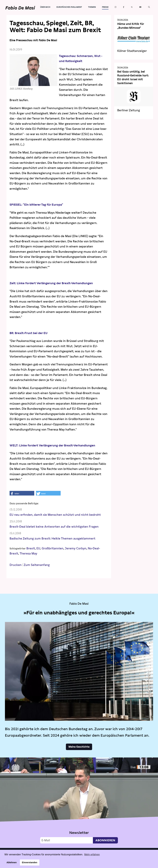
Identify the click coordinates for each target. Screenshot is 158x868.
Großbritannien (53, 548)
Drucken (16, 565)
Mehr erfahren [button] (92, 854)
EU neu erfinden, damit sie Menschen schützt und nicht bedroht (55, 515)
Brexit (31, 548)
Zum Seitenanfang (37, 565)
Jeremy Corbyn (76, 548)
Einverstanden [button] (30, 862)
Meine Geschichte (79, 747)
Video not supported (79, 802)
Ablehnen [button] (12, 862)
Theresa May (28, 553)
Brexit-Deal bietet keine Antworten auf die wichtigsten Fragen (54, 527)
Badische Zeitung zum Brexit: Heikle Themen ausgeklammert (52, 539)
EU (38, 548)
